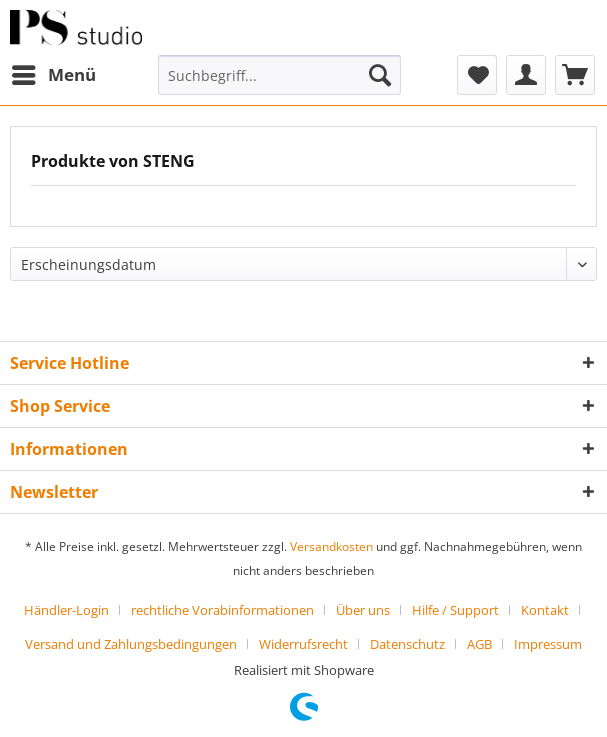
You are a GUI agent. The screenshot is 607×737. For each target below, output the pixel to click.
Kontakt (545, 610)
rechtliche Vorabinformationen (222, 610)
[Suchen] (380, 75)
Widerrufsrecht (303, 644)
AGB (479, 644)
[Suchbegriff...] (279, 75)
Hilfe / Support (455, 610)
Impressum (548, 644)
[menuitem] (53, 75)
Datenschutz (407, 644)
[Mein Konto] (526, 75)
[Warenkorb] (575, 75)
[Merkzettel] (477, 75)
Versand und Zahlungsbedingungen (131, 644)
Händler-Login (66, 610)
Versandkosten (331, 546)
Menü (54, 72)
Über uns (363, 610)
